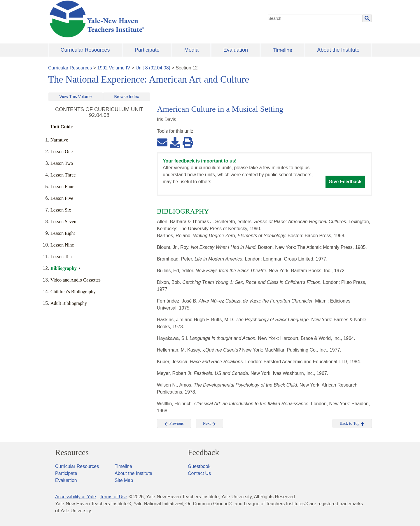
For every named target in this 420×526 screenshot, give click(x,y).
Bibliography (64, 268)
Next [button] (210, 424)
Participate (147, 50)
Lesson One (62, 152)
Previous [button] (174, 424)
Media (191, 50)
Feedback (203, 452)
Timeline (282, 50)
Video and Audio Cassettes (76, 280)
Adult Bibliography (69, 303)
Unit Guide (62, 127)
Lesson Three (63, 175)
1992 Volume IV (114, 68)
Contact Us (199, 473)
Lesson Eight (63, 233)
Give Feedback (345, 182)
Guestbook (199, 466)
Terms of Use (113, 497)
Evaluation (236, 50)
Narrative (59, 140)
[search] (316, 18)
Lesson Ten (61, 257)
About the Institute (338, 50)
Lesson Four (62, 187)
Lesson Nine (62, 245)
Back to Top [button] (352, 424)
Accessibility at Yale (76, 497)
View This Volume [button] (76, 97)
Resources (72, 452)
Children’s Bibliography (73, 292)
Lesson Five (62, 198)
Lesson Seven (63, 222)
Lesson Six (61, 210)
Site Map (124, 480)
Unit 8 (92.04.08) (153, 68)
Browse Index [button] (127, 97)
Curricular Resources (85, 50)
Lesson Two (62, 163)
